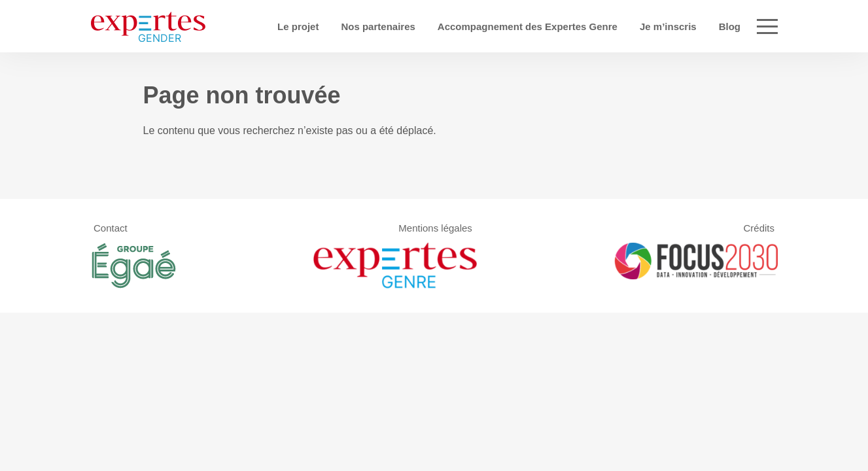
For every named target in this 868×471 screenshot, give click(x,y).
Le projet (342, 26)
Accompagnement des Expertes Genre (571, 26)
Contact (111, 227)
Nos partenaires (422, 26)
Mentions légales (435, 227)
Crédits (759, 227)
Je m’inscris (712, 26)
